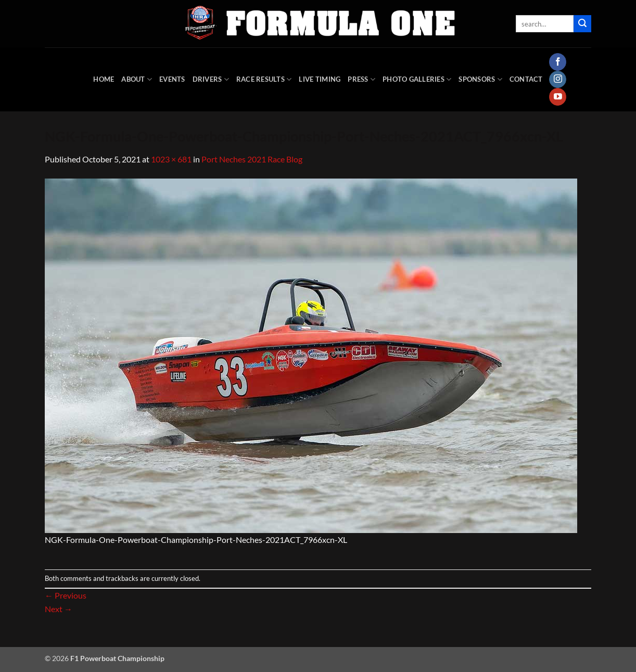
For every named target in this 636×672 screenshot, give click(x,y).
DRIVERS (211, 79)
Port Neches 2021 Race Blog (252, 159)
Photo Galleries (417, 79)
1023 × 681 (171, 159)
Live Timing (320, 79)
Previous (66, 595)
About (137, 79)
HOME (104, 79)
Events (172, 79)
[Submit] (582, 24)
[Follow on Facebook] (558, 62)
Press (361, 79)
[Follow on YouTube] (558, 97)
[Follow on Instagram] (558, 80)
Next (59, 609)
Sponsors (480, 79)
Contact (526, 79)
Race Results (264, 79)
